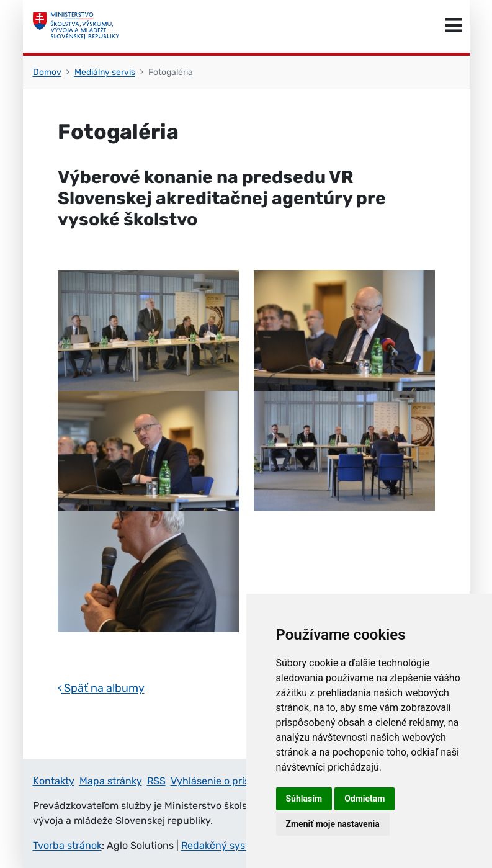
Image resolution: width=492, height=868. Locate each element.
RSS (156, 781)
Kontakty (54, 781)
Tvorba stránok (67, 845)
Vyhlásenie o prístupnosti (230, 781)
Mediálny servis (105, 72)
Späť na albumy (101, 688)
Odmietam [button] (365, 799)
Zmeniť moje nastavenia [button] (333, 824)
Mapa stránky (111, 781)
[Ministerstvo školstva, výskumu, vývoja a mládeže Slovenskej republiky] (76, 26)
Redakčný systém (222, 845)
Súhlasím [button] (304, 799)
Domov (47, 72)
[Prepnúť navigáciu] (453, 26)
